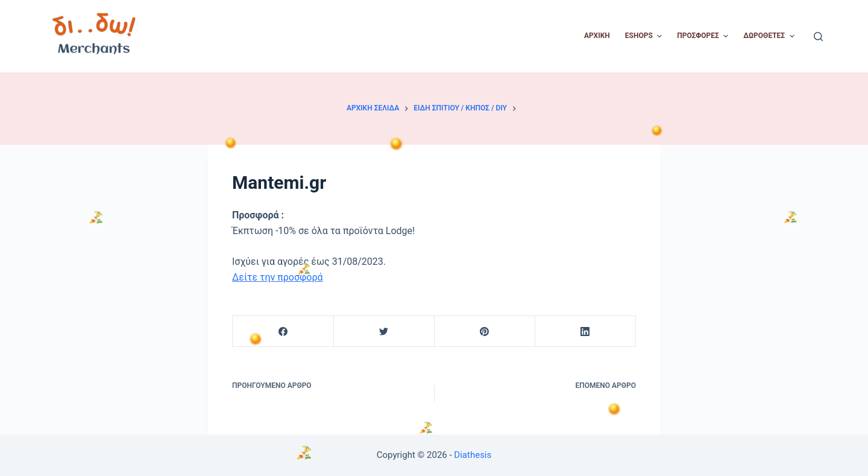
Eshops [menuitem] (645, 36)
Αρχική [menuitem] (597, 36)
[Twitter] (384, 332)
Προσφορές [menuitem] (704, 36)
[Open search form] (818, 36)
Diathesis (473, 455)
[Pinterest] (485, 332)
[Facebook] (283, 332)
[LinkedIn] (585, 332)
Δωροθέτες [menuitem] (770, 36)
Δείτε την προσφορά (278, 277)
